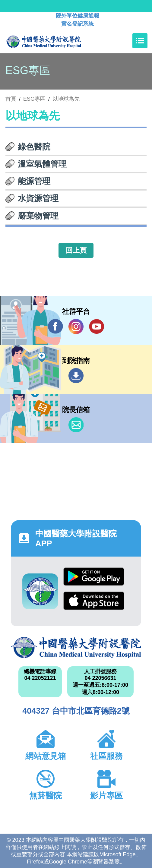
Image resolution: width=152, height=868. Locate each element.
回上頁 (76, 250)
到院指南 (76, 376)
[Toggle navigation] (140, 41)
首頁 (11, 99)
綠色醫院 (34, 147)
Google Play (94, 577)
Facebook (55, 326)
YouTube (97, 326)
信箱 (76, 425)
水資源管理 (38, 198)
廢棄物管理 (38, 216)
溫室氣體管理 (42, 164)
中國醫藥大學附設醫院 (76, 647)
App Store (94, 601)
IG (76, 327)
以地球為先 (66, 99)
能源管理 (34, 181)
